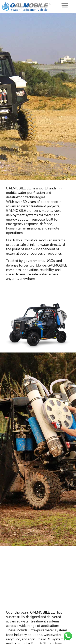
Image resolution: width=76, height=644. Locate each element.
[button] (65, 5)
